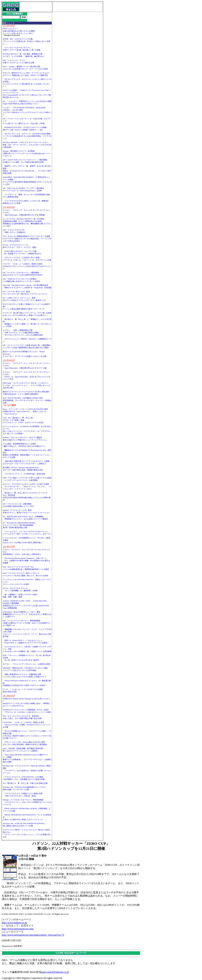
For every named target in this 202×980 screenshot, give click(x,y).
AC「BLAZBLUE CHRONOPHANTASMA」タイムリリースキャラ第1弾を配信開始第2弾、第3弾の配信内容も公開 (20, 525)
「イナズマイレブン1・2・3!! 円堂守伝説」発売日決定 (24, 474)
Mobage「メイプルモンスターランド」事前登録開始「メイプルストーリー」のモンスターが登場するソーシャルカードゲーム (27, 802)
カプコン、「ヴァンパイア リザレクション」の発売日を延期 (27, 664)
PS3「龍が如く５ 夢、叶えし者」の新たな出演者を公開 (25, 783)
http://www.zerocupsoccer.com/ (18, 929)
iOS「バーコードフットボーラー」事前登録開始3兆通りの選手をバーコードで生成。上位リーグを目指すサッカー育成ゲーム (27, 623)
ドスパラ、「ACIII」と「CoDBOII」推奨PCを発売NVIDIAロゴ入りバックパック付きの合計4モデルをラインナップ (27, 266)
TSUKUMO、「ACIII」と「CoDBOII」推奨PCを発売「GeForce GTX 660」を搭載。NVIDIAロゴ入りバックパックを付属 (27, 725)
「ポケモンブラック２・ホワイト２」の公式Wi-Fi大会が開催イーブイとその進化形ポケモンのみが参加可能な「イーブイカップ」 (27, 136)
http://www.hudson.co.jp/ (15, 923)
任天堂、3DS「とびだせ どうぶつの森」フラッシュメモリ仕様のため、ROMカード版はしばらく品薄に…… (27, 41)
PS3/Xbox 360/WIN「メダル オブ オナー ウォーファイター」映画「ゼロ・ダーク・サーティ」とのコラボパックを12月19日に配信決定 (27, 145)
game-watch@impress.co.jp (55, 972)
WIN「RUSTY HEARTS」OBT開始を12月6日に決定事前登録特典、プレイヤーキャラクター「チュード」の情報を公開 (27, 400)
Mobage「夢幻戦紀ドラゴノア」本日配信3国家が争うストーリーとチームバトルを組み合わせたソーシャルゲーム (27, 153)
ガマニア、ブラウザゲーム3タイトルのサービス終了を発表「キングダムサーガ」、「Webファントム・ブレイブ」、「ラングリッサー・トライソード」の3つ (27, 486)
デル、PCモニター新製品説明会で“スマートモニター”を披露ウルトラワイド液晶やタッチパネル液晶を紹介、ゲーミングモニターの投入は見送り (27, 239)
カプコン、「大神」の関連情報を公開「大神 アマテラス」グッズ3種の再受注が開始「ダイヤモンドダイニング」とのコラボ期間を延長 (23, 333)
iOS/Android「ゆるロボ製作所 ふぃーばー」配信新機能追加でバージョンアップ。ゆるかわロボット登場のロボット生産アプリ (27, 614)
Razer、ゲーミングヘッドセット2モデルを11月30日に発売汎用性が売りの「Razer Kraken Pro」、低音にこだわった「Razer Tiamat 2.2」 (25, 411)
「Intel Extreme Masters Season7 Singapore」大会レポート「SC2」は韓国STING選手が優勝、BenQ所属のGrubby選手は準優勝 (27, 561)
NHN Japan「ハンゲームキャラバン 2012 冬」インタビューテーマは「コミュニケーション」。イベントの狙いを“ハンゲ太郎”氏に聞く (27, 385)
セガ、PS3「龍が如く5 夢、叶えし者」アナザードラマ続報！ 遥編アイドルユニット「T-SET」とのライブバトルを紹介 (23, 420)
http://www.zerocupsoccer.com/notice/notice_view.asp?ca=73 (33, 935)
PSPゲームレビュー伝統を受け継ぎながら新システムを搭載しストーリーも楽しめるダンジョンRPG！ (19, 31)
